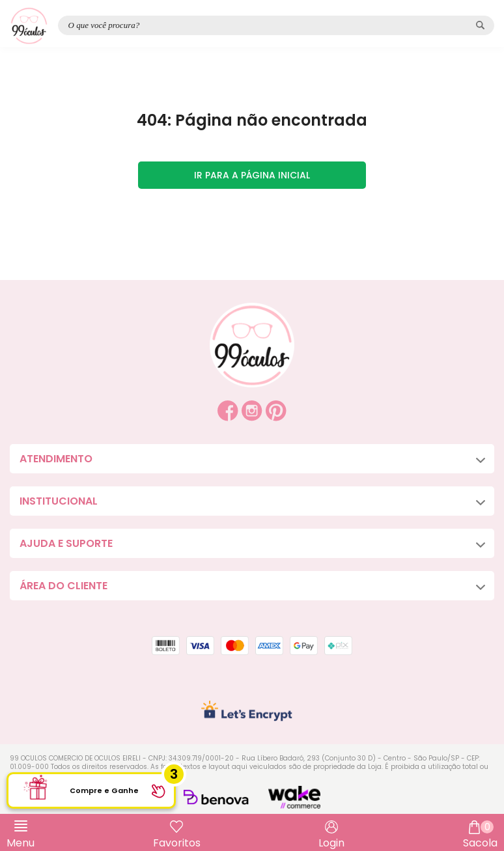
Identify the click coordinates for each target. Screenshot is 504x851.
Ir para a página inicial (252, 175)
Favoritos (177, 843)
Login (331, 843)
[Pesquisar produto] (480, 25)
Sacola (480, 835)
